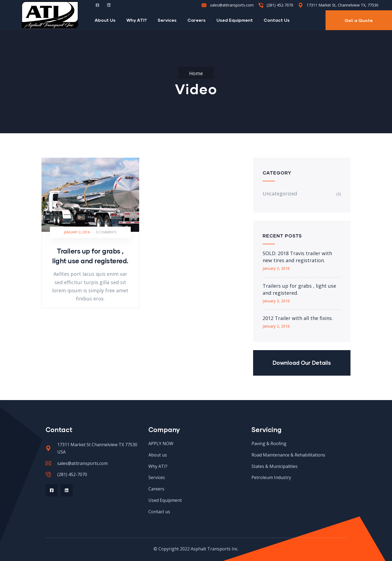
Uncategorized (280, 194)
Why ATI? (137, 20)
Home (196, 73)
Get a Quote (359, 20)
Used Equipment (235, 20)
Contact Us (277, 20)
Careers (197, 20)
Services (167, 20)
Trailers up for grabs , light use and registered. (299, 289)
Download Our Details (302, 363)
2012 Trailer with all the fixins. (298, 318)
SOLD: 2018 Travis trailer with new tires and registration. (297, 257)
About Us (105, 20)
